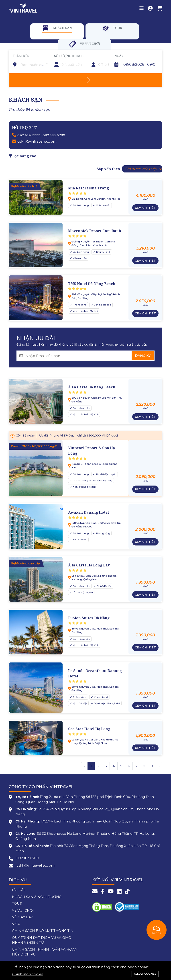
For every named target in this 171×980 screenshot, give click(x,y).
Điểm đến (21, 56)
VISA (16, 924)
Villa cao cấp (103, 205)
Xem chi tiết (145, 208)
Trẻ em (98, 56)
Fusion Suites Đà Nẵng (89, 618)
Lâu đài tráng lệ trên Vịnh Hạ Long (92, 481)
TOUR (17, 903)
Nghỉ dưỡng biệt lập (84, 487)
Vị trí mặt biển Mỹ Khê (85, 311)
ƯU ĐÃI (18, 890)
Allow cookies (145, 974)
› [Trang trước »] (159, 766)
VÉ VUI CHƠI (23, 910)
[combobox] (34, 63)
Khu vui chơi (103, 252)
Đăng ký (143, 356)
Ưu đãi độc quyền (106, 474)
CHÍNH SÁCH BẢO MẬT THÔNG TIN (43, 931)
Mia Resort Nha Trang (89, 188)
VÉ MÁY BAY (22, 917)
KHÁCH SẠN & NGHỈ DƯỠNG (37, 897)
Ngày (119, 56)
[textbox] (34, 65)
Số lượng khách (69, 56)
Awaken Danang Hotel (89, 512)
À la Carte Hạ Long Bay (89, 565)
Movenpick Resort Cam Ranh (95, 231)
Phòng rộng (79, 305)
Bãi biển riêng (80, 205)
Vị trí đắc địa (104, 586)
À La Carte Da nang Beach (92, 387)
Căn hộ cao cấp (102, 305)
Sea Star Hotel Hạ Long (89, 729)
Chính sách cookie (28, 974)
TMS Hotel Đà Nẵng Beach (92, 284)
